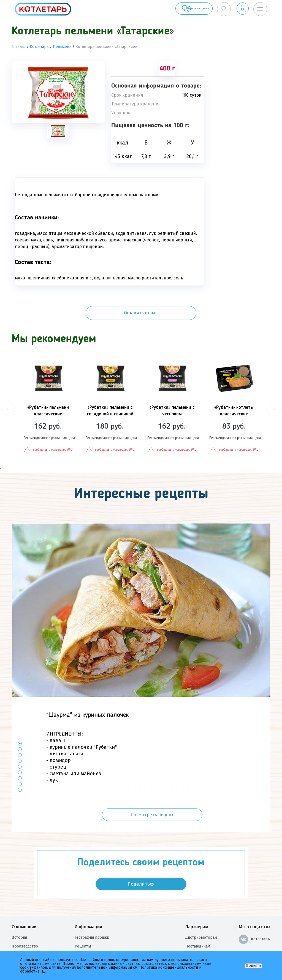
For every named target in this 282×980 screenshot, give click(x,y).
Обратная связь (180, 9)
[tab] (58, 131)
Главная (19, 47)
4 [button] (20, 735)
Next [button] (274, 384)
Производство (25, 920)
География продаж (92, 912)
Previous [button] (8, 384)
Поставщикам (198, 920)
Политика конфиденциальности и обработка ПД (119, 938)
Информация (88, 901)
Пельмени (62, 47)
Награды (19, 938)
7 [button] (20, 752)
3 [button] (20, 729)
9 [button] (20, 764)
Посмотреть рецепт (152, 789)
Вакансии (20, 929)
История (19, 912)
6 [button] (20, 747)
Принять (253, 966)
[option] (58, 92)
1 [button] (20, 718)
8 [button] (20, 758)
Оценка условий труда (32, 947)
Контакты (83, 929)
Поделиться (141, 858)
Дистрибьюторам (201, 912)
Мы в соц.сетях (255, 901)
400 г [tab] (167, 69)
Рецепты (83, 920)
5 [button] (20, 741)
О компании (24, 901)
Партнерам (197, 901)
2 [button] (20, 724)
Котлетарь (39, 47)
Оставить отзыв (241, 74)
